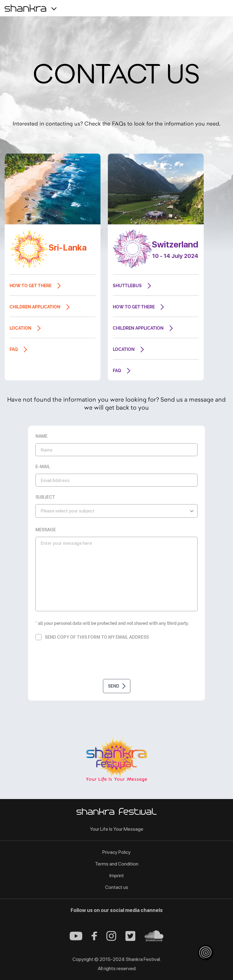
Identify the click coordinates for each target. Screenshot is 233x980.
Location (20, 328)
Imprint (117, 876)
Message (46, 530)
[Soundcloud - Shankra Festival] (154, 940)
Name (41, 436)
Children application (35, 307)
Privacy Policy (116, 852)
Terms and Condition (117, 864)
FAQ (14, 349)
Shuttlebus (127, 286)
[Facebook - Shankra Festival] (94, 939)
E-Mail (43, 467)
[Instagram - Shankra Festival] (111, 939)
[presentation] (116, 661)
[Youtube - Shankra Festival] (76, 939)
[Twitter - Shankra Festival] (130, 939)
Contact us (117, 887)
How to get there (31, 286)
